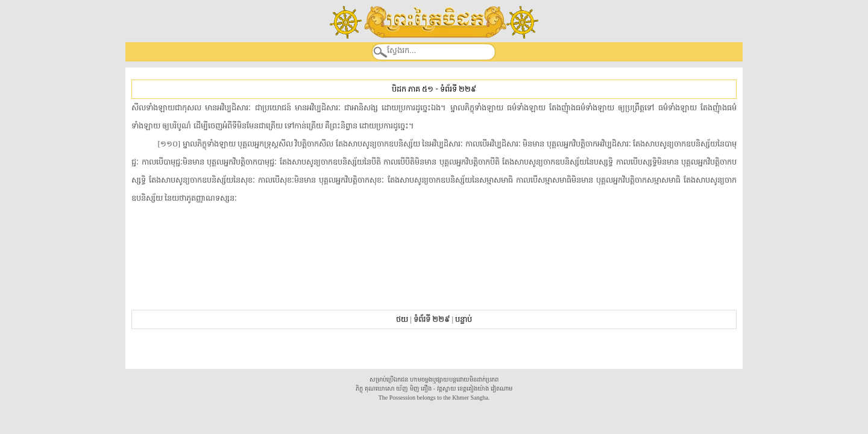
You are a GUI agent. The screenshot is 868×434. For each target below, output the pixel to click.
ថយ (402, 319)
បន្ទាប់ (464, 319)
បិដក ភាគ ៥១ (413, 89)
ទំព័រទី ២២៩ (458, 89)
